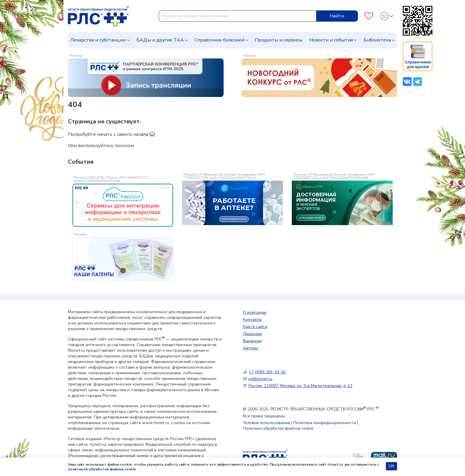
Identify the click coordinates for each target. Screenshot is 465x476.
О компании (255, 312)
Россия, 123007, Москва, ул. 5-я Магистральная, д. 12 (300, 386)
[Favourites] (369, 16)
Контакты (252, 320)
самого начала (136, 134)
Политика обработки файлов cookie (278, 428)
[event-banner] (123, 205)
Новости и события (331, 40)
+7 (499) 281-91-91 (267, 372)
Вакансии (252, 341)
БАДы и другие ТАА (160, 40)
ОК (391, 466)
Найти (337, 16)
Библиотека (377, 40)
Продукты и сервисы (279, 40)
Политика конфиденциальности (325, 423)
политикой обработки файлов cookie (102, 469)
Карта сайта (255, 327)
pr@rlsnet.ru (260, 379)
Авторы (250, 348)
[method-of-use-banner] (146, 77)
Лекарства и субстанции (98, 40)
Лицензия (252, 334)
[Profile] (387, 16)
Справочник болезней (219, 40)
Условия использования (266, 423)
